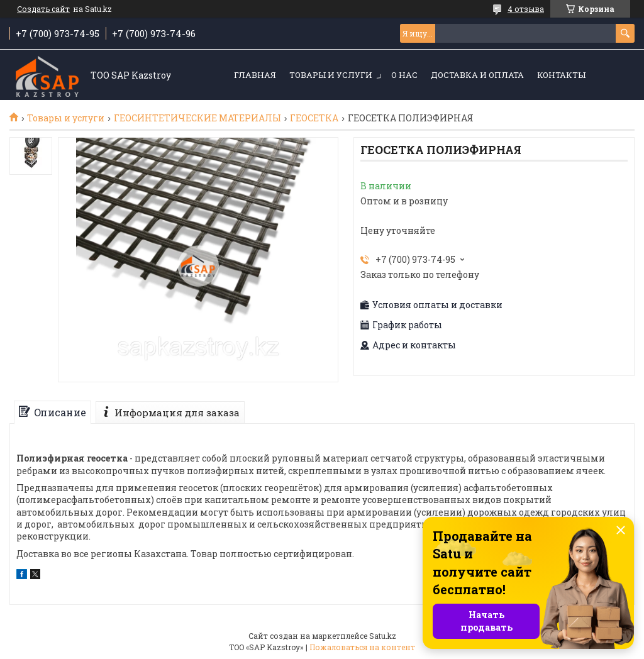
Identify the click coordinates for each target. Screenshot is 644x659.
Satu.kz (383, 636)
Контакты (561, 75)
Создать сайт (43, 9)
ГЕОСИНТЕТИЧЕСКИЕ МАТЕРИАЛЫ (197, 118)
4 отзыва (526, 9)
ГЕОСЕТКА (314, 118)
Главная (255, 75)
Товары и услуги (331, 75)
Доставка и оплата (477, 75)
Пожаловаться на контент (362, 647)
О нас (404, 75)
